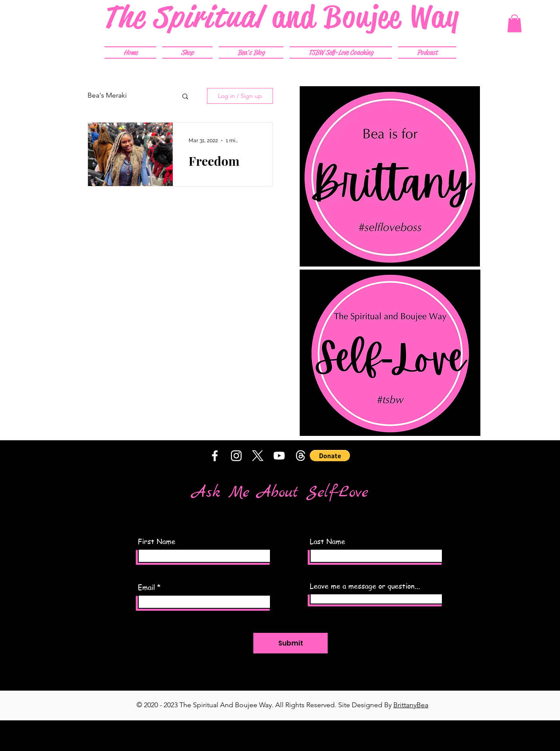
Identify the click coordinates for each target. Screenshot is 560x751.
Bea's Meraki (107, 95)
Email (146, 587)
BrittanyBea (411, 705)
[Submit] (290, 643)
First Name (157, 541)
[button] (514, 23)
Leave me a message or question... (365, 586)
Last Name (327, 541)
